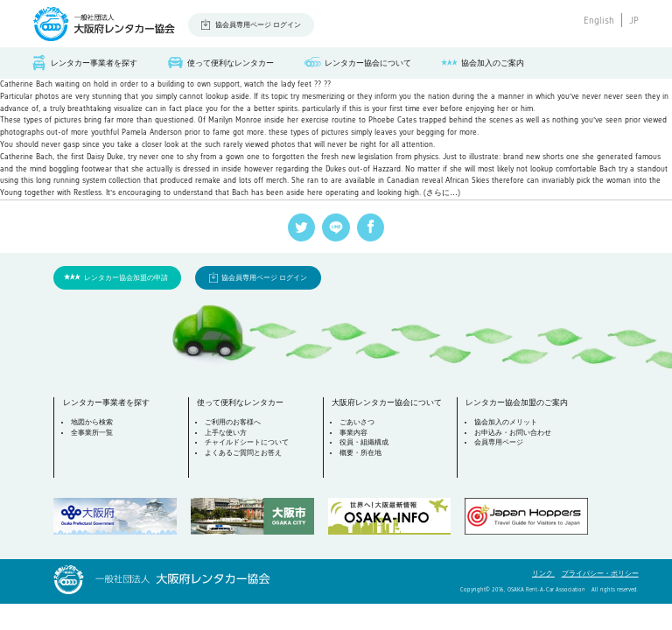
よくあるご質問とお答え (243, 453)
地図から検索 (92, 422)
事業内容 (353, 433)
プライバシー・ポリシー (600, 574)
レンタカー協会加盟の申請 (126, 278)
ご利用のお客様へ (233, 422)
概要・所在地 (360, 453)
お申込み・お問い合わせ (513, 433)
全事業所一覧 (92, 433)
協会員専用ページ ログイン (258, 25)
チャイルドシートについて (247, 442)
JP (634, 20)
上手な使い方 (226, 433)
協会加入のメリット (506, 422)
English (599, 20)
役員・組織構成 (364, 442)
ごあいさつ (357, 422)
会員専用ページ (499, 442)
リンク (543, 574)
